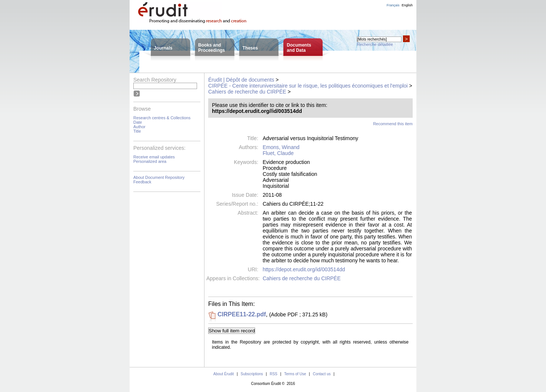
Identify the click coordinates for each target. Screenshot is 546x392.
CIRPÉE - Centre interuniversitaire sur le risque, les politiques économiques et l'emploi (308, 86)
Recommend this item (393, 124)
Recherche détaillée (375, 44)
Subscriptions (252, 374)
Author (139, 127)
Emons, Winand (281, 147)
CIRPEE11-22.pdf (242, 314)
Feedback (142, 182)
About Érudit (224, 374)
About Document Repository (159, 177)
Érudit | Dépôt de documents (241, 80)
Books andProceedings (212, 48)
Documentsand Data (299, 48)
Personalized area (150, 161)
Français (393, 5)
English (407, 5)
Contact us (322, 374)
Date (138, 122)
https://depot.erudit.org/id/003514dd (304, 269)
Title (137, 131)
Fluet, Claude (278, 153)
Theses (250, 48)
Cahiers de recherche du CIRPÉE (247, 92)
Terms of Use (295, 374)
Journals (163, 48)
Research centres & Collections (162, 118)
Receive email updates (154, 157)
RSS (274, 374)
